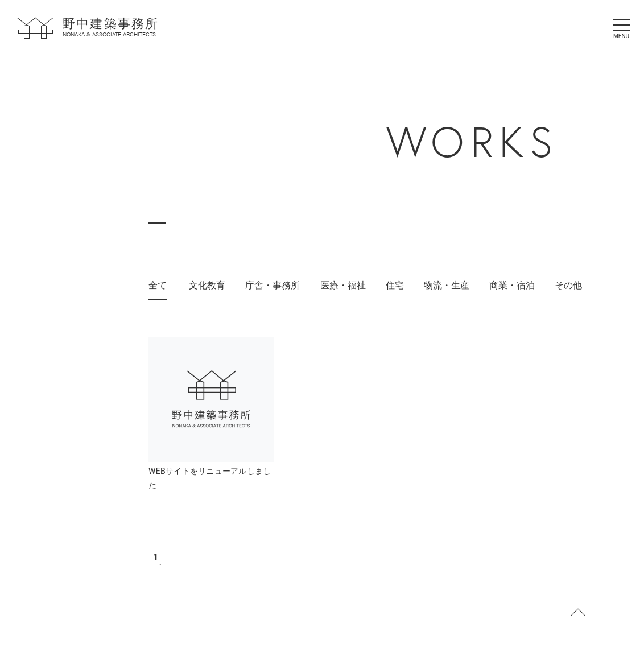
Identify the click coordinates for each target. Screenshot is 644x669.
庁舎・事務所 (273, 285)
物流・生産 (447, 285)
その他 (568, 285)
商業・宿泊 (512, 285)
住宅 (395, 285)
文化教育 (207, 285)
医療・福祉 (343, 285)
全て (158, 285)
